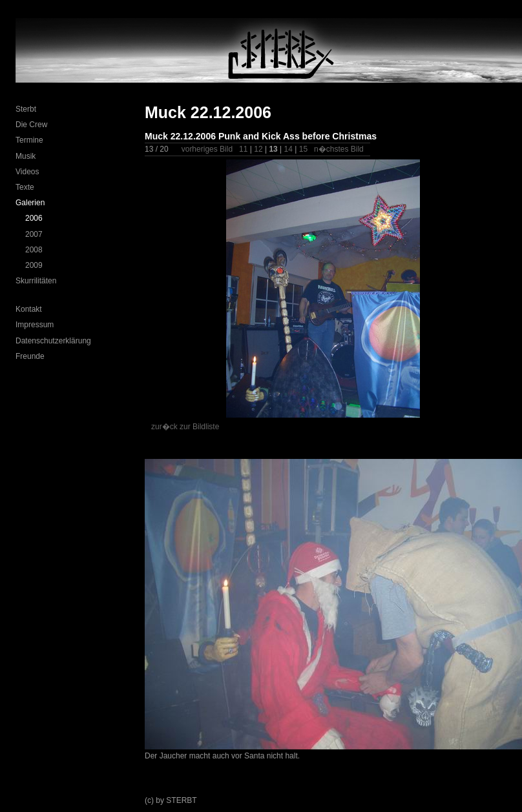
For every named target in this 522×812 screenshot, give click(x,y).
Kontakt (29, 309)
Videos (27, 172)
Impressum (35, 325)
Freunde (30, 356)
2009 (34, 265)
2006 (34, 218)
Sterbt (26, 109)
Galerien (30, 203)
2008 (34, 250)
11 (243, 149)
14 (288, 149)
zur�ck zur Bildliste (185, 427)
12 (258, 149)
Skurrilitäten (36, 281)
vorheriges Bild (207, 149)
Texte (25, 187)
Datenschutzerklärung (53, 341)
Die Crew (31, 125)
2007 (34, 234)
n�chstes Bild (339, 149)
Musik (26, 156)
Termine (29, 140)
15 (303, 149)
